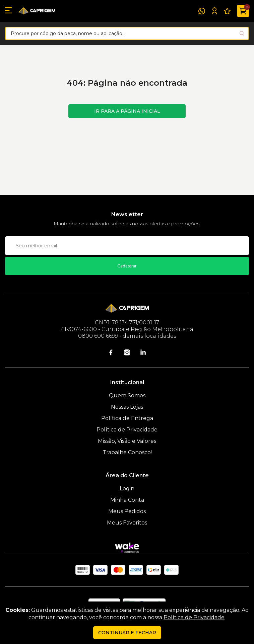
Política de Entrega (127, 418)
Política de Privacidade (127, 430)
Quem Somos (127, 395)
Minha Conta (127, 500)
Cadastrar (127, 266)
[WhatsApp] (202, 11)
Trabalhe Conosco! (127, 452)
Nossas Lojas (127, 407)
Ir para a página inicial (127, 111)
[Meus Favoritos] (227, 11)
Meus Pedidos (127, 511)
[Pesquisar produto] (242, 33)
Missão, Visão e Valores (127, 441)
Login (127, 489)
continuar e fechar (127, 633)
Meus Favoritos (127, 523)
